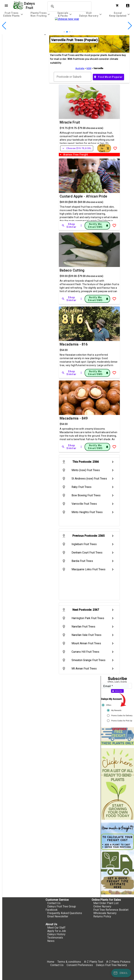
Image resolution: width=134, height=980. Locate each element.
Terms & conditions (70, 962)
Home (51, 962)
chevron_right (113, 462)
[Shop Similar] (69, 225)
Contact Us (54, 903)
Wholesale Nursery (105, 913)
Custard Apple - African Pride (83, 196)
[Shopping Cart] (118, 6)
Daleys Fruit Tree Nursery (111, 965)
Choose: (77, 148)
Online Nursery (102, 906)
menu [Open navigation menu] (6, 6)
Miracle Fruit (70, 122)
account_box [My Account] (128, 6)
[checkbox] (22, 49)
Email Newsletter (58, 916)
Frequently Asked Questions (65, 913)
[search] (69, 6)
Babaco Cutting (72, 270)
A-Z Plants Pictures (118, 962)
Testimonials (55, 938)
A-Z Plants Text (94, 962)
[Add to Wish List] (115, 148)
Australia (80, 68)
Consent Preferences (80, 965)
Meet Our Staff (56, 928)
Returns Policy (102, 916)
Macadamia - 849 (74, 418)
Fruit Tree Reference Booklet (111, 910)
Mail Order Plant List (106, 903)
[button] (67, 32)
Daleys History (56, 934)
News (51, 941)
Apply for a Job (57, 931)
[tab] (14, 14)
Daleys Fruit (30, 6)
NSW (89, 68)
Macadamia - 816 (74, 344)
